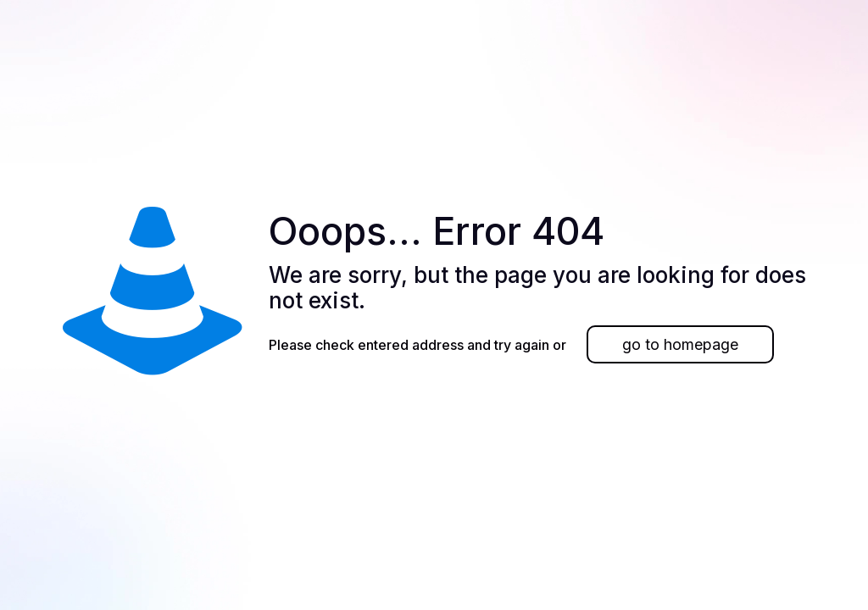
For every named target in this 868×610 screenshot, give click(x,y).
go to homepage (680, 344)
